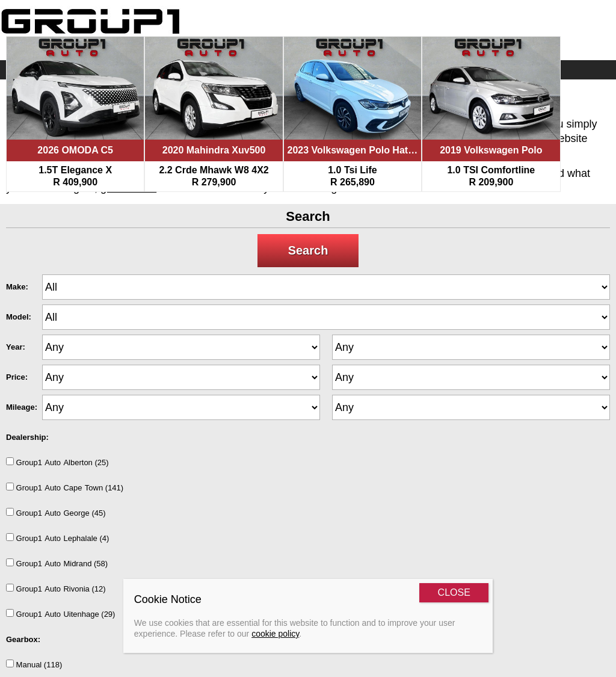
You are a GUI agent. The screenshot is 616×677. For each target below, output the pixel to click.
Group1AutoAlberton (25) (57, 462)
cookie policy (275, 634)
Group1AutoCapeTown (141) (65, 487)
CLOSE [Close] (454, 592)
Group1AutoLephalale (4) (57, 538)
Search (308, 250)
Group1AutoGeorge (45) (56, 513)
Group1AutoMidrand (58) (57, 563)
